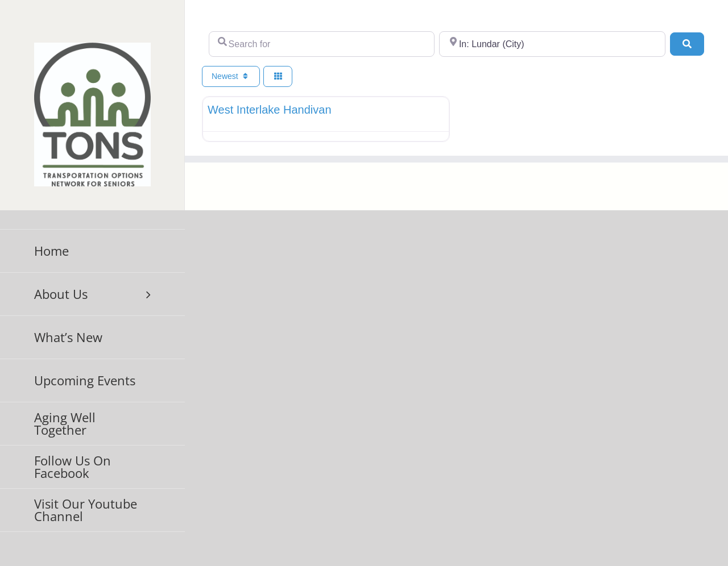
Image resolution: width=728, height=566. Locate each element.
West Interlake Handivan (270, 110)
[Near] (552, 44)
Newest (231, 76)
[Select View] (278, 76)
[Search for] (322, 44)
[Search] (687, 44)
